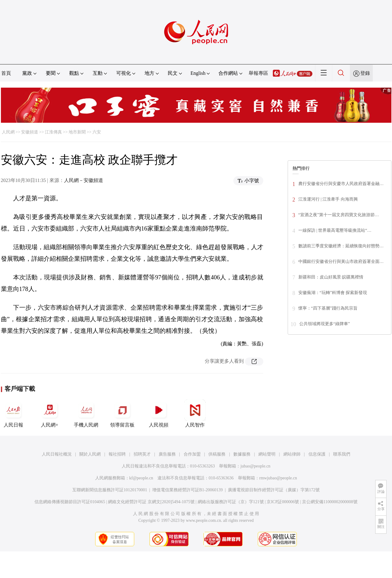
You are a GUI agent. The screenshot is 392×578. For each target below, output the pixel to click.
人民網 (8, 132)
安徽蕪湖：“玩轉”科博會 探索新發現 (333, 293)
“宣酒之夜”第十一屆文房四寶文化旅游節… (339, 215)
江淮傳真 (53, 132)
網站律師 (292, 454)
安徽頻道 (30, 132)
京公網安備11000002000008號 (330, 502)
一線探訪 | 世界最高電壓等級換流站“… (335, 230)
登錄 (365, 73)
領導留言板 (122, 413)
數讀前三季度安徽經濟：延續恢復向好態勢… (341, 246)
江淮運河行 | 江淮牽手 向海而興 (328, 199)
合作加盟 (192, 454)
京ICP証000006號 (283, 502)
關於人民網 (90, 454)
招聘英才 (142, 454)
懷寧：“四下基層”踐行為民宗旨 (328, 308)
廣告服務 (167, 454)
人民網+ (50, 413)
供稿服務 (217, 454)
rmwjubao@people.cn (278, 478)
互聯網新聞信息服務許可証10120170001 (110, 490)
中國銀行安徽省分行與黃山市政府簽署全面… (341, 262)
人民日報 (13, 413)
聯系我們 (342, 454)
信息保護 (317, 454)
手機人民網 (86, 413)
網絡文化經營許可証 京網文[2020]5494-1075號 (151, 502)
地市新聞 (77, 132)
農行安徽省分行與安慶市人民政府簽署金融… (341, 184)
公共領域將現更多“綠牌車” (325, 324)
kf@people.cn (141, 478)
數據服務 (242, 454)
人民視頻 (159, 413)
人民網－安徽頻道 (84, 180)
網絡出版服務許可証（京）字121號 (231, 502)
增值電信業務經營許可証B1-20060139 (187, 490)
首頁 (6, 73)
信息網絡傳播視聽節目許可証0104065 (70, 502)
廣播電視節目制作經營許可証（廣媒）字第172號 (274, 490)
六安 (97, 132)
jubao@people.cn (255, 466)
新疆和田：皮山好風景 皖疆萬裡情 (331, 277)
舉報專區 (258, 73)
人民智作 (195, 413)
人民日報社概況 (57, 454)
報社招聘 (117, 454)
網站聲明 (267, 454)
